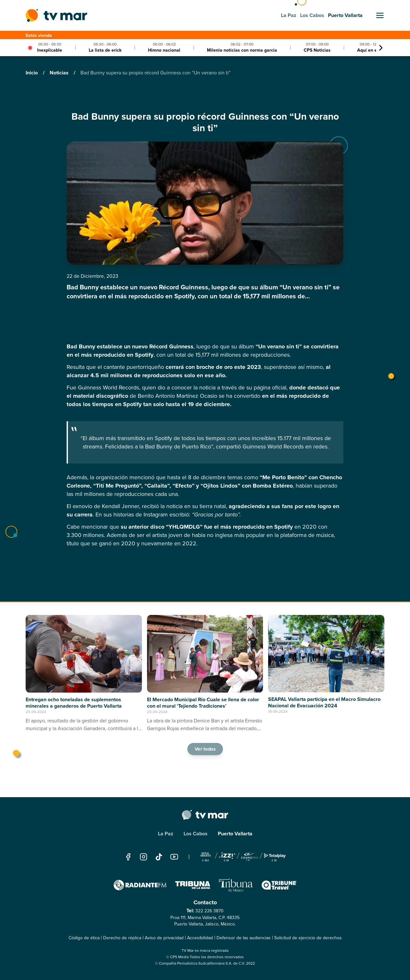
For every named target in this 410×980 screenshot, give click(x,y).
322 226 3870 (209, 911)
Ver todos (205, 749)
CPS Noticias (317, 50)
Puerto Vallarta (235, 834)
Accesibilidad (200, 938)
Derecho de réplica (122, 938)
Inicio (32, 73)
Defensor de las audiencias (244, 938)
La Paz (166, 834)
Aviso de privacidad (164, 938)
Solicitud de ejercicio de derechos (308, 938)
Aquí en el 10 (371, 50)
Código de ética (84, 938)
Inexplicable (50, 50)
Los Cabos (196, 834)
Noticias (60, 73)
